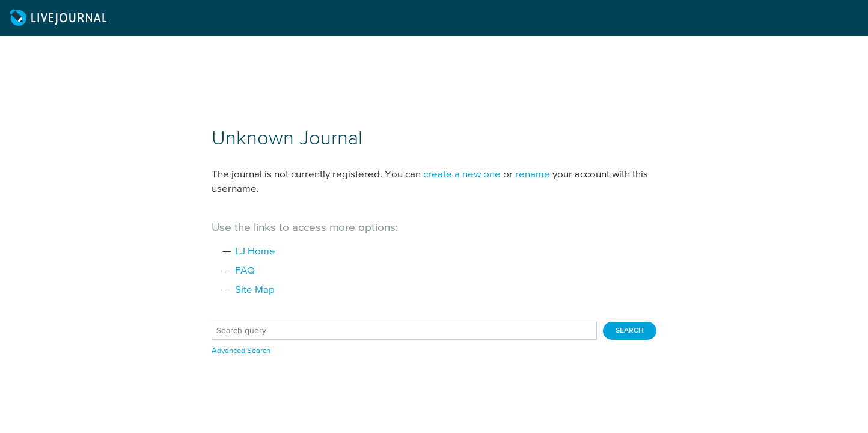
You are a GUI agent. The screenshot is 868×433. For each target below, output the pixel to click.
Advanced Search (241, 351)
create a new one (462, 175)
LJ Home (255, 252)
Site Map (255, 290)
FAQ (245, 271)
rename (533, 175)
